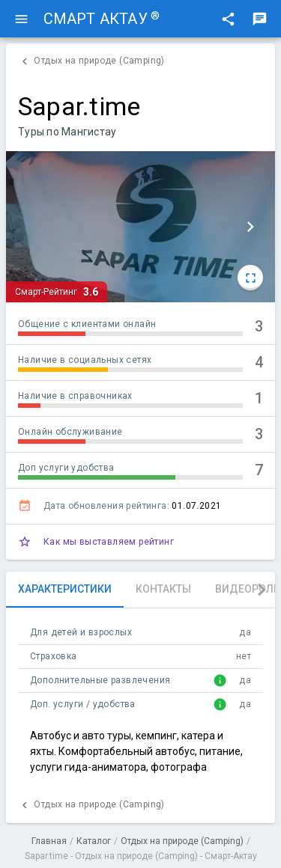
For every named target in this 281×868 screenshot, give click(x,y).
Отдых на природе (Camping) (182, 841)
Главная (49, 841)
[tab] (65, 590)
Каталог (94, 841)
